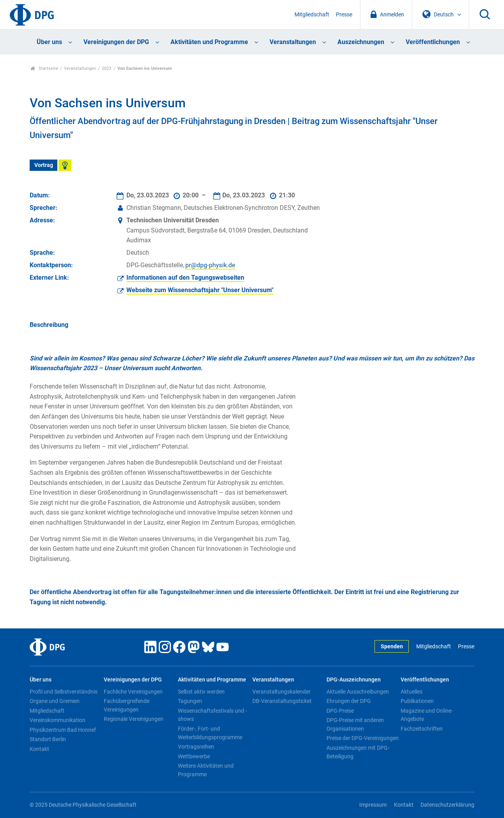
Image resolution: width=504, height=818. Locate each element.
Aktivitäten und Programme (209, 42)
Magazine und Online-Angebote (427, 715)
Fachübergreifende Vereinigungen (127, 705)
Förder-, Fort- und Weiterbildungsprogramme (210, 733)
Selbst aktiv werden (201, 692)
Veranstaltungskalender (281, 692)
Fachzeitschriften (422, 729)
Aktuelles (412, 692)
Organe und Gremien (55, 701)
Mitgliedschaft (312, 15)
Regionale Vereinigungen (134, 719)
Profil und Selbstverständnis (64, 692)
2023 (106, 68)
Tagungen (190, 701)
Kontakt (39, 749)
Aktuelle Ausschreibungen (358, 692)
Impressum (373, 805)
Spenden (392, 647)
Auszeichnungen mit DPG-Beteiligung (358, 752)
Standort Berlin (48, 739)
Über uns (49, 42)
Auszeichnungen (361, 42)
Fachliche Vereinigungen (133, 692)
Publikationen (417, 701)
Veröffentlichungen (433, 42)
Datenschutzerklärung (447, 805)
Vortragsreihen (196, 747)
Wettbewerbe (194, 756)
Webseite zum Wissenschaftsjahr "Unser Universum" (200, 290)
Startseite (44, 68)
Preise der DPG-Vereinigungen (363, 738)
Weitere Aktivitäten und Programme (206, 770)
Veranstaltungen (293, 42)
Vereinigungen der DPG (116, 42)
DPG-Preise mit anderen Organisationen (355, 724)
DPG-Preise (340, 711)
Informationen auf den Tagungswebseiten (185, 278)
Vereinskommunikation (58, 720)
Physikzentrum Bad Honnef (63, 730)
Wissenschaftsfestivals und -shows (212, 715)
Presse (344, 15)
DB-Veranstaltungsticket (282, 701)
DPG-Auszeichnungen (354, 680)
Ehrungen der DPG (349, 701)
